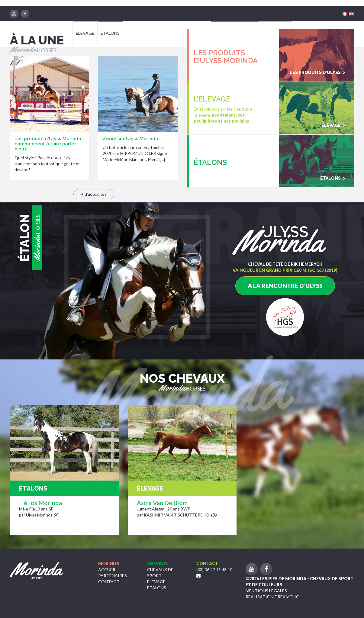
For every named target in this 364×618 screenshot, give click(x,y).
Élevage (156, 582)
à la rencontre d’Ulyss (285, 286)
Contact (109, 582)
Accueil (107, 570)
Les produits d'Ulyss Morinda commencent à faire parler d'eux (48, 144)
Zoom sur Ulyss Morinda (130, 139)
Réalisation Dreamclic (272, 597)
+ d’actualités (94, 194)
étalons (157, 588)
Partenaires (113, 576)
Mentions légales (266, 591)
